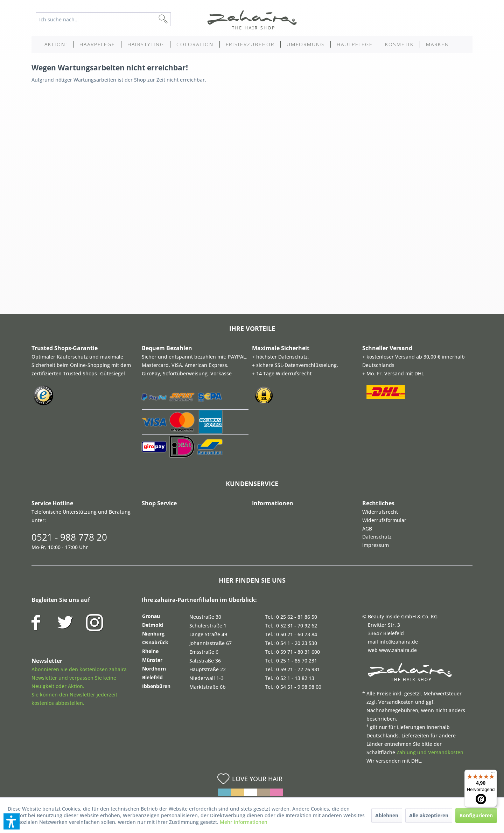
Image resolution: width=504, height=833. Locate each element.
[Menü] (493, 774)
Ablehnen (387, 815)
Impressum (376, 545)
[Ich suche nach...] (103, 19)
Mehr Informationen (244, 822)
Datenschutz (377, 537)
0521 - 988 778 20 (69, 537)
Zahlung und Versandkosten (430, 752)
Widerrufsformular (384, 520)
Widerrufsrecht (380, 512)
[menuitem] (109, 19)
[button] (12, 821)
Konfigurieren (476, 815)
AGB (367, 529)
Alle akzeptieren (429, 815)
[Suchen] (174, 19)
